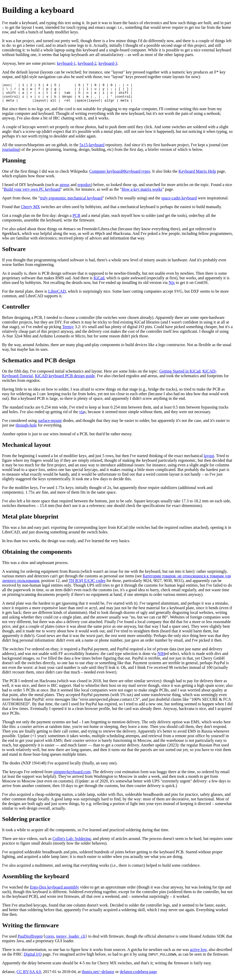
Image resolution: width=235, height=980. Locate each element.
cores (50, 940)
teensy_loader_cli (71, 940)
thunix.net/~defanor (98, 976)
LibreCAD (57, 295)
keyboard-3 (108, 63)
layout (209, 460)
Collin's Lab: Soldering (72, 842)
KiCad (99, 282)
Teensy (68, 331)
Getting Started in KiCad (180, 375)
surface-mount (50, 424)
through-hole (26, 429)
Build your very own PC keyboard (32, 193)
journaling (11, 153)
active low (198, 953)
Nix (172, 286)
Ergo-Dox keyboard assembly (54, 891)
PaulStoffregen (30, 940)
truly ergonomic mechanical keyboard (71, 202)
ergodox (84, 188)
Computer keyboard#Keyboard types (120, 175)
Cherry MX (30, 211)
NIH (161, 657)
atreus (65, 188)
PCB (76, 219)
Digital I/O (33, 958)
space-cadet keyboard (179, 202)
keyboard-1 (66, 63)
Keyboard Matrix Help (197, 175)
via (82, 416)
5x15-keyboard (92, 149)
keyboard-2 (87, 63)
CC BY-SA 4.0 (29, 976)
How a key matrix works (142, 193)
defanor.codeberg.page (138, 976)
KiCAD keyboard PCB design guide (65, 380)
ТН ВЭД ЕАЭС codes (87, 584)
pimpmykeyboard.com (72, 776)
